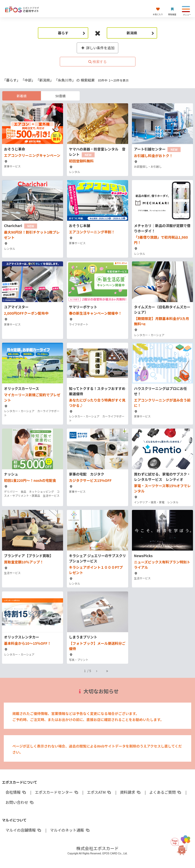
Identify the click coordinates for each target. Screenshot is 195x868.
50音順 (60, 96)
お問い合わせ (20, 802)
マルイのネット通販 (70, 830)
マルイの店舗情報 (24, 830)
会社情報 (16, 792)
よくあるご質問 (166, 792)
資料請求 (130, 792)
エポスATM (100, 792)
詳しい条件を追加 (97, 48)
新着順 (22, 96)
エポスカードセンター (57, 792)
